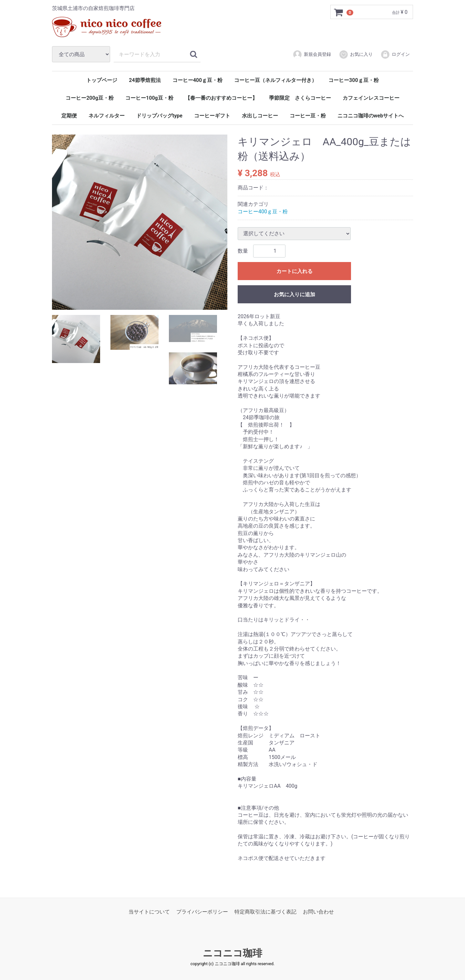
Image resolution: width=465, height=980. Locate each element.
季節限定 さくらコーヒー (300, 98)
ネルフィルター (107, 116)
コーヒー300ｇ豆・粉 (354, 80)
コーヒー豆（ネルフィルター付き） (275, 80)
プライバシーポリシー (202, 911)
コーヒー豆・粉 (308, 116)
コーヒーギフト (212, 116)
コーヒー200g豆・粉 (90, 98)
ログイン (395, 55)
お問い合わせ (318, 911)
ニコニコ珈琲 (232, 953)
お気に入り (356, 55)
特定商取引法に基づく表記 (265, 911)
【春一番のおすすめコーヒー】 (221, 98)
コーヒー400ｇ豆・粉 (198, 80)
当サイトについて (149, 911)
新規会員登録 (312, 55)
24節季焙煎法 (145, 80)
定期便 (69, 116)
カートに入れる (294, 271)
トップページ (102, 80)
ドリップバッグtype (159, 116)
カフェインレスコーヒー (371, 98)
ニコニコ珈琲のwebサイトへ (371, 116)
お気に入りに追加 (294, 294)
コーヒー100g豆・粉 (149, 98)
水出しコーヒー (260, 116)
